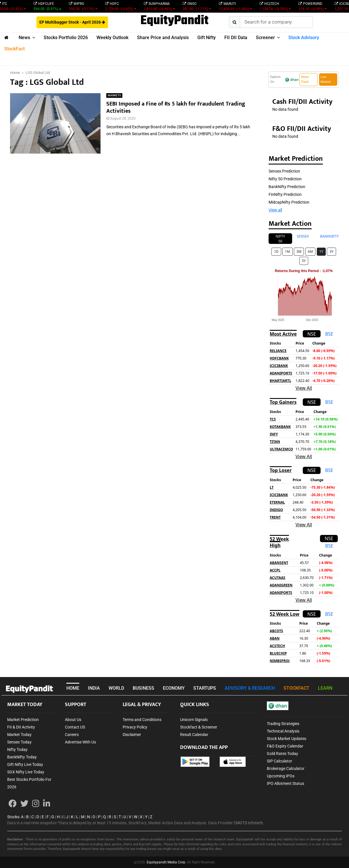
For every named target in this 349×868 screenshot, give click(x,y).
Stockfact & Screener (199, 727)
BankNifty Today (22, 757)
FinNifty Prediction (285, 194)
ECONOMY (174, 688)
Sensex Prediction (284, 171)
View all (275, 210)
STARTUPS (205, 688)
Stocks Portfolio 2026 (66, 38)
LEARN (325, 688)
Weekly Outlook (112, 38)
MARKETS (114, 95)
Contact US (75, 727)
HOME (73, 688)
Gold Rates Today (283, 754)
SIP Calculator (279, 761)
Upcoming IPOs (281, 776)
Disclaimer (132, 735)
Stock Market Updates (287, 739)
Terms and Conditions (142, 720)
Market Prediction (23, 720)
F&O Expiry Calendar (285, 746)
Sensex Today (19, 742)
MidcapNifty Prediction (289, 202)
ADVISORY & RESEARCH (250, 688)
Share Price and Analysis (163, 38)
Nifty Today (17, 750)
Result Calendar (194, 735)
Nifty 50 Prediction (285, 179)
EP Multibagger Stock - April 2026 (72, 22)
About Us (73, 720)
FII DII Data (236, 38)
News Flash (305, 79)
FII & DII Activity (21, 727)
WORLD (116, 688)
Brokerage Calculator (286, 768)
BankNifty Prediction (287, 187)
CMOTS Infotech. (249, 823)
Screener (265, 38)
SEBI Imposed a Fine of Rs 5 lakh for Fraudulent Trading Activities (176, 107)
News (24, 38)
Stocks (13, 817)
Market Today (19, 735)
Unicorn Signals (194, 720)
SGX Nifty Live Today (26, 772)
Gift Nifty (207, 38)
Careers (72, 735)
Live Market (326, 79)
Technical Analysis (283, 731)
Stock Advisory (304, 38)
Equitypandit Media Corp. (166, 862)
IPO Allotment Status (286, 783)
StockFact (15, 49)
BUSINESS (143, 688)
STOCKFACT (296, 688)
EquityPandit (174, 21)
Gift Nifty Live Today (25, 764)
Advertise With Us (80, 742)
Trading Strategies (283, 724)
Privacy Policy (135, 727)
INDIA (94, 688)
